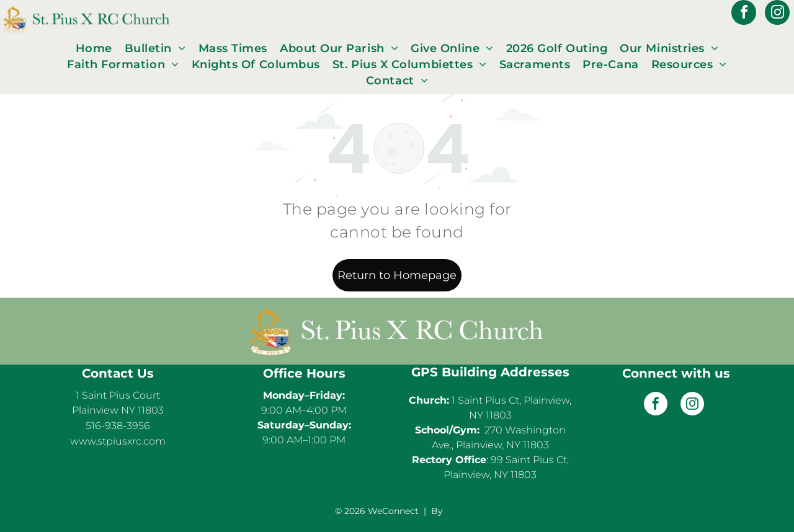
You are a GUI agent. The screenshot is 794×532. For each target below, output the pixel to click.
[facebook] (744, 14)
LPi (452, 511)
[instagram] (777, 14)
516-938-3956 (118, 426)
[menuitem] (94, 48)
